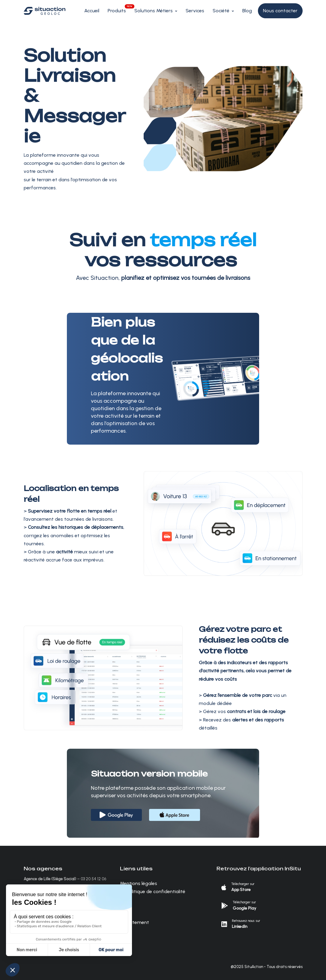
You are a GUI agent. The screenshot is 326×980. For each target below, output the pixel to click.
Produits (117, 11)
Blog (247, 11)
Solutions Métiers (154, 11)
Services (195, 11)
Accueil (92, 11)
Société (221, 11)
